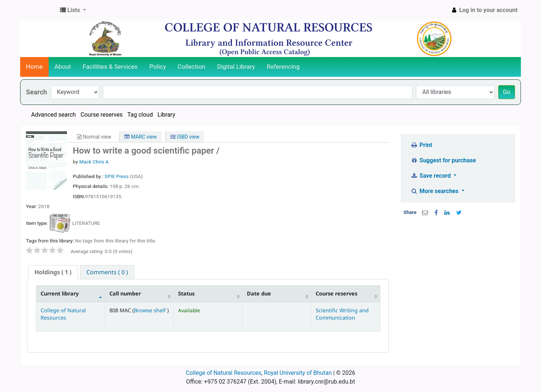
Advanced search (53, 115)
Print (421, 145)
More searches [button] (435, 191)
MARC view (140, 137)
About (63, 67)
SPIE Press (117, 176)
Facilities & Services (110, 67)
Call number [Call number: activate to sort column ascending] (125, 293)
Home (34, 67)
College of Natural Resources (63, 314)
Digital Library (236, 67)
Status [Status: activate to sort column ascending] (186, 293)
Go (507, 92)
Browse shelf (151, 310)
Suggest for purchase (443, 160)
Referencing (283, 67)
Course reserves (102, 115)
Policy (158, 67)
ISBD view (185, 137)
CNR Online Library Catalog (39, 10)
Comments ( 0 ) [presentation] (107, 272)
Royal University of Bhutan (298, 373)
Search (37, 92)
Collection (192, 67)
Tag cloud (140, 115)
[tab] (53, 272)
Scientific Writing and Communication (342, 314)
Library (166, 115)
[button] (73, 10)
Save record (431, 176)
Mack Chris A (94, 162)
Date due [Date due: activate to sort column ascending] (259, 293)
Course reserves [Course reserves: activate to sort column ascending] (337, 293)
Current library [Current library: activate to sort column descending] (60, 293)
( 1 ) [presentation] (53, 272)
